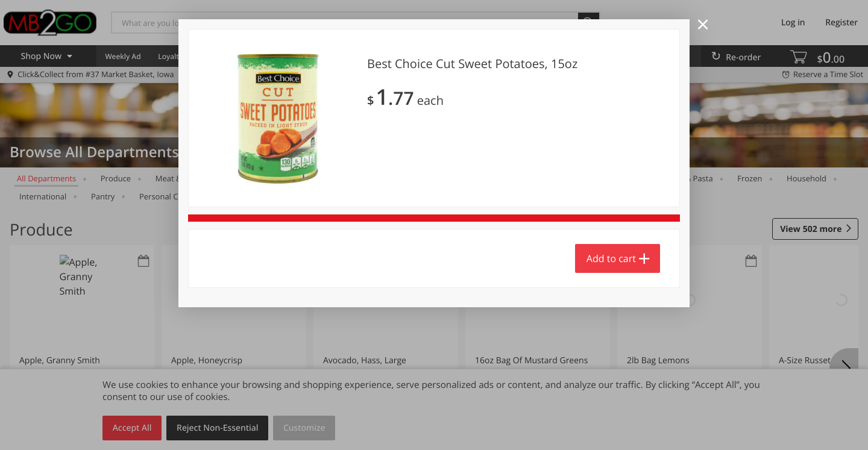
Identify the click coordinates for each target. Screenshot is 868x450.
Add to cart (611, 258)
